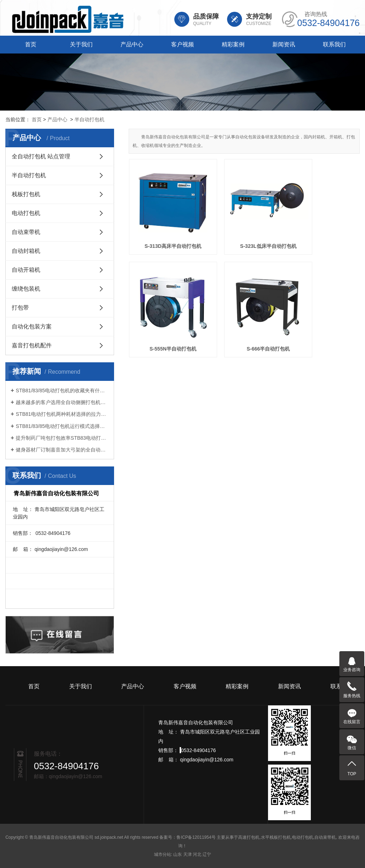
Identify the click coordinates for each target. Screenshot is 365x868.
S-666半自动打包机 (165, 319)
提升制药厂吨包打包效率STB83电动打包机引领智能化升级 (62, 438)
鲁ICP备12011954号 (196, 837)
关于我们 (81, 44)
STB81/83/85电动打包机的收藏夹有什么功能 (62, 390)
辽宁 (207, 854)
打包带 (20, 308)
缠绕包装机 (26, 289)
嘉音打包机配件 (32, 345)
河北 (197, 854)
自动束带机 (26, 232)
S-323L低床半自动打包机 (244, 231)
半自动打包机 (89, 119)
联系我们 (334, 44)
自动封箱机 (26, 251)
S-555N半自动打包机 (323, 231)
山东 (178, 854)
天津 (187, 854)
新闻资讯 (284, 44)
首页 (31, 44)
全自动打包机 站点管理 (41, 156)
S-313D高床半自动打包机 (165, 231)
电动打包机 (26, 213)
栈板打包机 (26, 194)
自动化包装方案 (32, 326)
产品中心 (132, 44)
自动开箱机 (26, 270)
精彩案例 (233, 44)
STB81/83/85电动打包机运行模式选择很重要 (62, 426)
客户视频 (182, 44)
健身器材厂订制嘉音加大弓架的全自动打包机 (62, 450)
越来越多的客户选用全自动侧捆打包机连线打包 (62, 402)
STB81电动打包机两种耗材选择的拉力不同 (62, 414)
